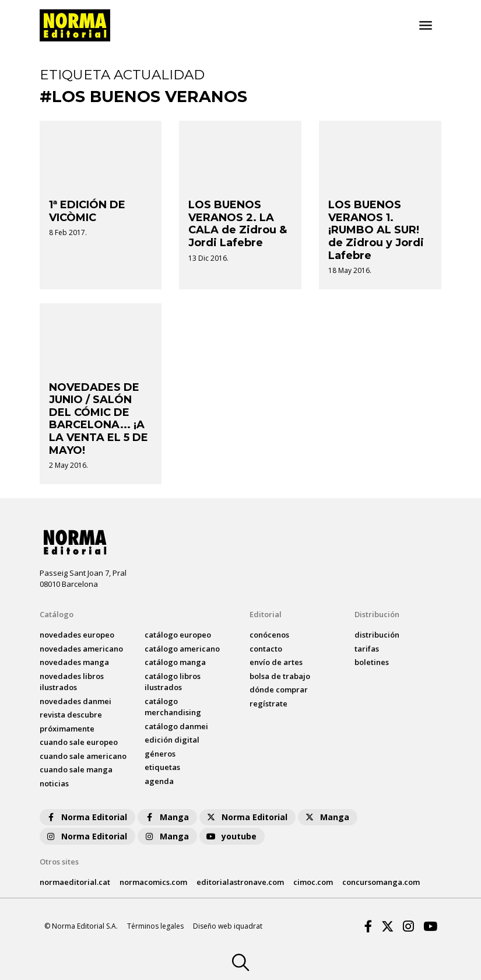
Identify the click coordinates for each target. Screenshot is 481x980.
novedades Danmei (76, 701)
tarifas (367, 649)
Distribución (377, 614)
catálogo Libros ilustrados (173, 682)
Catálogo (57, 614)
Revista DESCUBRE (71, 715)
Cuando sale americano (83, 756)
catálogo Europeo (178, 635)
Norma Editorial (86, 817)
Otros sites (59, 862)
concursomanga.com (381, 882)
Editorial (266, 614)
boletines (372, 662)
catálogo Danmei (176, 726)
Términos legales (155, 926)
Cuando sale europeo (79, 742)
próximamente (67, 729)
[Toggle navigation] (426, 26)
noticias (54, 783)
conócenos (269, 635)
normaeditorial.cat (75, 882)
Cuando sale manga (76, 769)
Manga (166, 817)
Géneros (160, 754)
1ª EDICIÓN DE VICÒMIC (87, 211)
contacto (266, 649)
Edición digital (172, 740)
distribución (377, 635)
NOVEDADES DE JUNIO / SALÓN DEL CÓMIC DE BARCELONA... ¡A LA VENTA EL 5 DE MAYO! (99, 419)
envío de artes (276, 662)
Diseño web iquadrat (228, 926)
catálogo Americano (182, 649)
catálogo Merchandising (173, 707)
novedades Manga (74, 662)
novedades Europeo (77, 635)
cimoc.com (313, 882)
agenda (159, 781)
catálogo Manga (175, 662)
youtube (231, 836)
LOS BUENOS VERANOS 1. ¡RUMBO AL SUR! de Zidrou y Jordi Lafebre (376, 230)
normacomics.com (153, 882)
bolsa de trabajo (280, 676)
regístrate (268, 703)
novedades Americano (81, 649)
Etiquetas (162, 767)
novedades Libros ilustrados (72, 682)
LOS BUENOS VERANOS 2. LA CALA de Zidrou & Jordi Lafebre (238, 224)
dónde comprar (279, 689)
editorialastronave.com (240, 882)
